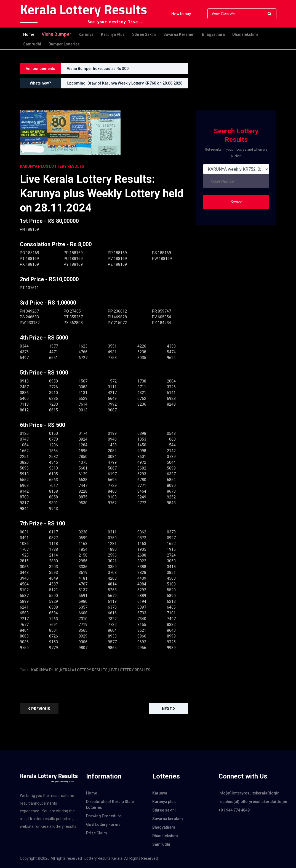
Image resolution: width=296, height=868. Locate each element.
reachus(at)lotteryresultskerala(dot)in (247, 802)
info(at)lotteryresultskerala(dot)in (247, 793)
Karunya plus (113, 34)
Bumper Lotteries (64, 44)
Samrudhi (32, 44)
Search (236, 202)
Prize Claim (97, 833)
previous (39, 709)
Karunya (86, 34)
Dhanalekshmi (245, 34)
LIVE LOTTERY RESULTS (130, 670)
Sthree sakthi (144, 34)
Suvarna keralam (179, 34)
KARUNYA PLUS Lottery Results (52, 166)
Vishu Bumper (56, 34)
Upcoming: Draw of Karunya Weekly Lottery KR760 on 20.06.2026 (125, 83)
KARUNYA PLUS (45, 670)
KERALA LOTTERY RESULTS (84, 670)
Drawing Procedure (104, 816)
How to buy (181, 14)
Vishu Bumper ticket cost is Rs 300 (98, 69)
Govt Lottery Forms (103, 824)
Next (169, 709)
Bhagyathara (213, 34)
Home (29, 34)
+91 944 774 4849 (234, 810)
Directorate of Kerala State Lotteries (110, 805)
